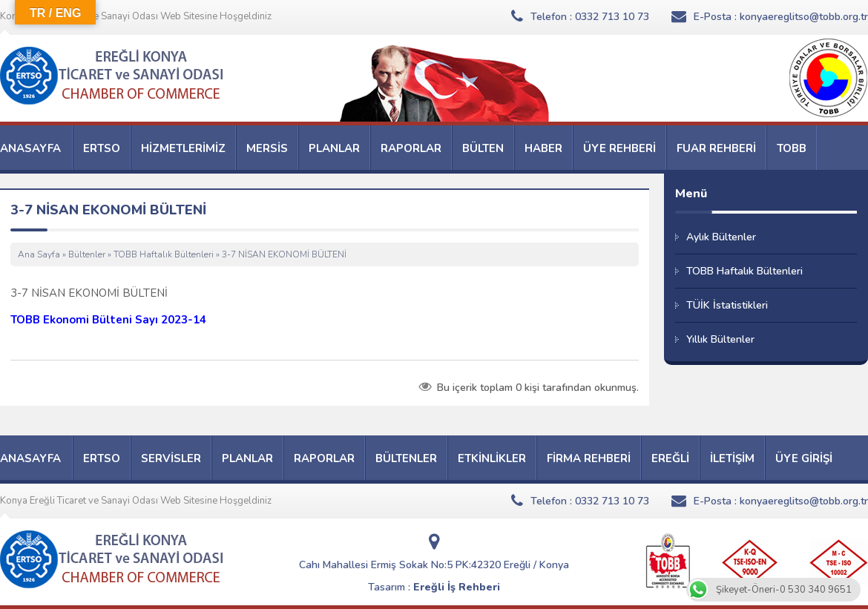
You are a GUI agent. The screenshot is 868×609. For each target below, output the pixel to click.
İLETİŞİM (732, 458)
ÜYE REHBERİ (619, 148)
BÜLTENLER (406, 458)
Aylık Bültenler (721, 237)
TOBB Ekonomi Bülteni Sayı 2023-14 (108, 320)
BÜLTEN (483, 148)
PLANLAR (334, 148)
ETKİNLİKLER (492, 458)
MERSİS (267, 148)
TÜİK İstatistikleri (727, 305)
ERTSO (102, 148)
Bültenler (87, 254)
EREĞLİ (670, 458)
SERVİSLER (171, 458)
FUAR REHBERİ (716, 148)
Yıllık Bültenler (720, 339)
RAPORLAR (411, 148)
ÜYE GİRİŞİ (804, 458)
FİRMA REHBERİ (589, 458)
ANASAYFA (30, 148)
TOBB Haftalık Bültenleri (164, 254)
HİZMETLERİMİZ (183, 148)
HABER (543, 148)
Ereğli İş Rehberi (457, 587)
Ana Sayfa (39, 254)
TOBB (792, 148)
